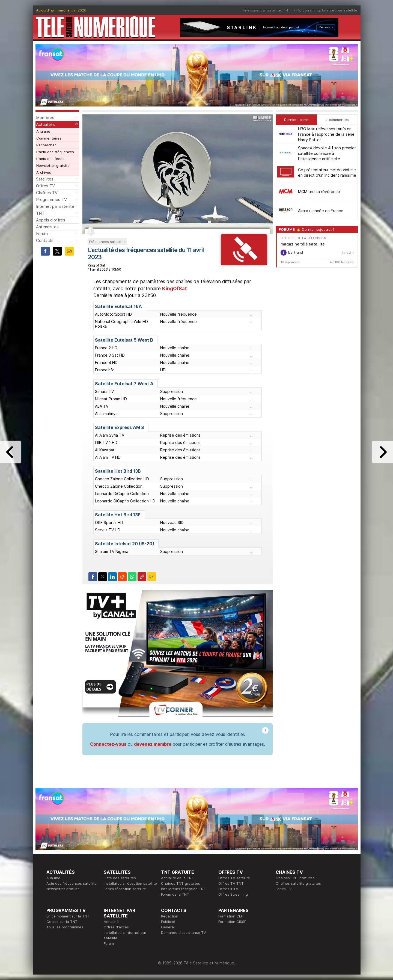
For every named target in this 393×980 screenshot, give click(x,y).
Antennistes (47, 227)
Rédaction (170, 916)
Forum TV (284, 889)
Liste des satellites (120, 878)
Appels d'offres (51, 220)
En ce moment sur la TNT (68, 916)
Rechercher (46, 145)
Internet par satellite (340, 10)
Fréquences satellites (107, 242)
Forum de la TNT (175, 894)
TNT (287, 10)
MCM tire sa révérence (319, 192)
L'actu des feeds (50, 159)
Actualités (45, 124)
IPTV (296, 10)
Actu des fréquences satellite (72, 883)
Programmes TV (51, 199)
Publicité (168, 922)
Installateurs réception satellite (130, 883)
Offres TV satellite (234, 878)
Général (168, 927)
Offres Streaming (233, 894)
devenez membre (153, 744)
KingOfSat (175, 289)
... (252, 314)
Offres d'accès (116, 927)
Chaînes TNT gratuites (181, 883)
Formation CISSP (232, 922)
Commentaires (49, 138)
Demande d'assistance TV (184, 932)
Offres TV (45, 186)
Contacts (45, 240)
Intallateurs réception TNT (184, 889)
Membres (45, 118)
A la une (43, 131)
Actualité (111, 922)
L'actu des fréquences (55, 152)
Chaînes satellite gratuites (298, 883)
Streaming (311, 10)
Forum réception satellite (125, 889)
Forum (42, 234)
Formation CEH (231, 916)
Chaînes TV (47, 193)
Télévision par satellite (261, 10)
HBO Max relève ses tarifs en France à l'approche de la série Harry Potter (326, 134)
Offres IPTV (228, 889)
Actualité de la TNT (178, 878)
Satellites (45, 179)
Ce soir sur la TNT (62, 922)
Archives (44, 172)
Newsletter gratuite (53, 165)
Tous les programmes (65, 927)
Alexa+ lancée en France (321, 211)
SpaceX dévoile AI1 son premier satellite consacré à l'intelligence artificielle (327, 153)
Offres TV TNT (231, 883)
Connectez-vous (108, 744)
